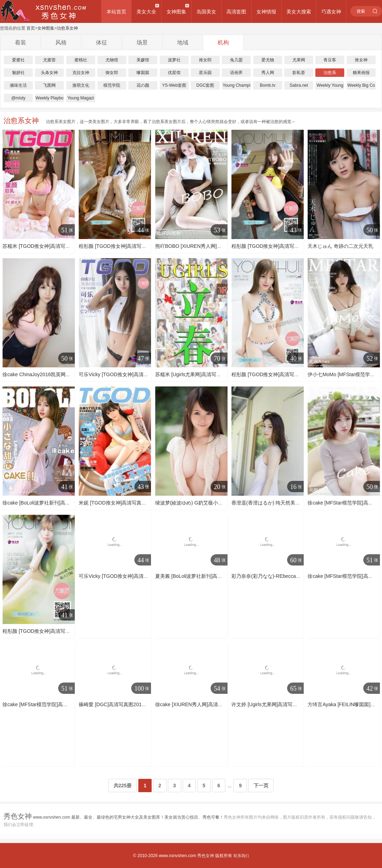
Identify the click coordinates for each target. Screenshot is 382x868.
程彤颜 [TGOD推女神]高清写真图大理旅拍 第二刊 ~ (288, 246)
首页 (31, 28)
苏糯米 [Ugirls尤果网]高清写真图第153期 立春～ (208, 374)
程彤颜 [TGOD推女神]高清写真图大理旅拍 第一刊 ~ (288, 374)
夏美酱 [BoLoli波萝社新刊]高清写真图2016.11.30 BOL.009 (219, 576)
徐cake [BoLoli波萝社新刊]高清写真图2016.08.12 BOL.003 (66, 503)
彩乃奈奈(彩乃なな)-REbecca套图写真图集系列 (283, 576)
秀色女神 (206, 856)
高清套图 (236, 12)
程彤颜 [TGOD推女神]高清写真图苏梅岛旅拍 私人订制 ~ (140, 246)
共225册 (123, 786)
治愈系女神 (67, 28)
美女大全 (146, 12)
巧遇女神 (331, 12)
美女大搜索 (299, 12)
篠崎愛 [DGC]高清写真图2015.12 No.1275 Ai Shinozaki (139, 704)
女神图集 (176, 12)
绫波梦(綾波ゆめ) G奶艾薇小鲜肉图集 (196, 503)
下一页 (261, 786)
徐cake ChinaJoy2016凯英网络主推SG (45, 374)
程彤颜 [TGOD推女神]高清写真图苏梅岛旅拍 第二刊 (59, 631)
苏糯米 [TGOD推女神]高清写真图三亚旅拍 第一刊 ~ (59, 246)
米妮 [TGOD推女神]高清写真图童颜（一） (125, 503)
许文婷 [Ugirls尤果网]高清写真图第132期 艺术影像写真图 (294, 704)
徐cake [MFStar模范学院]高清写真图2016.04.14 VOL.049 (65, 704)
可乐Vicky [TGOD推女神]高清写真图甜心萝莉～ (131, 374)
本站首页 (116, 12)
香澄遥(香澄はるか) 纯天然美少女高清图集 (278, 503)
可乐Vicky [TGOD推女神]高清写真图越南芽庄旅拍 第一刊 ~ (143, 576)
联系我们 (241, 856)
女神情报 (266, 12)
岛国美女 (206, 12)
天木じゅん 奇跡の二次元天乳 (340, 246)
